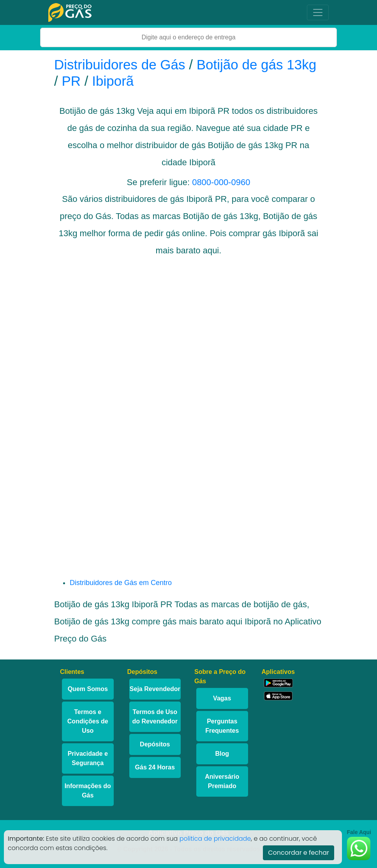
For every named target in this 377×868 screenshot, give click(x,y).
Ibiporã (113, 81)
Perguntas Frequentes (222, 726)
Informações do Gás (88, 791)
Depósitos (155, 744)
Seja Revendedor (155, 689)
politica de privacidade (215, 839)
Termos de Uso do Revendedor (155, 717)
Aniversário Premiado (222, 781)
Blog (222, 754)
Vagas (222, 698)
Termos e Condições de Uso (88, 721)
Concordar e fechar (299, 853)
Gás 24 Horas (155, 767)
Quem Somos (88, 689)
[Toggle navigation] (318, 12)
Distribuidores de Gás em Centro (121, 583)
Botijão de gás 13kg (256, 65)
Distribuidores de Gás (122, 65)
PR (71, 81)
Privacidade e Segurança (88, 758)
